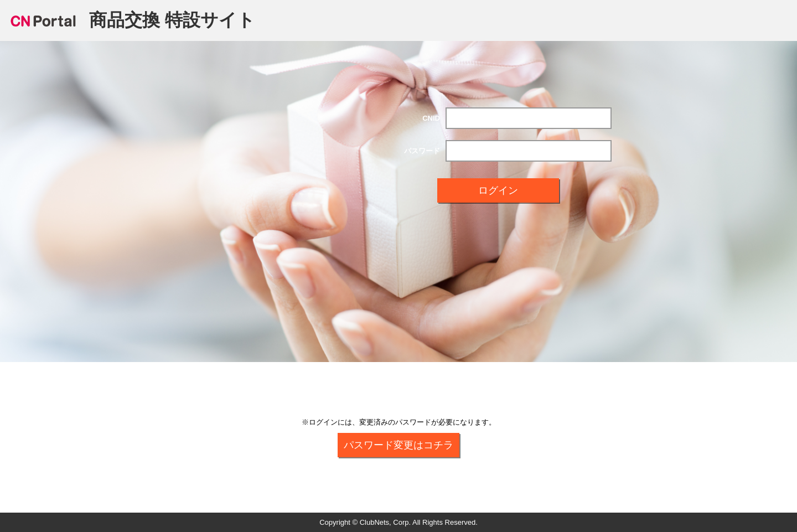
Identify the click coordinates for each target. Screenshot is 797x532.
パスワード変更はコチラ (398, 445)
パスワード (422, 151)
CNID (431, 118)
